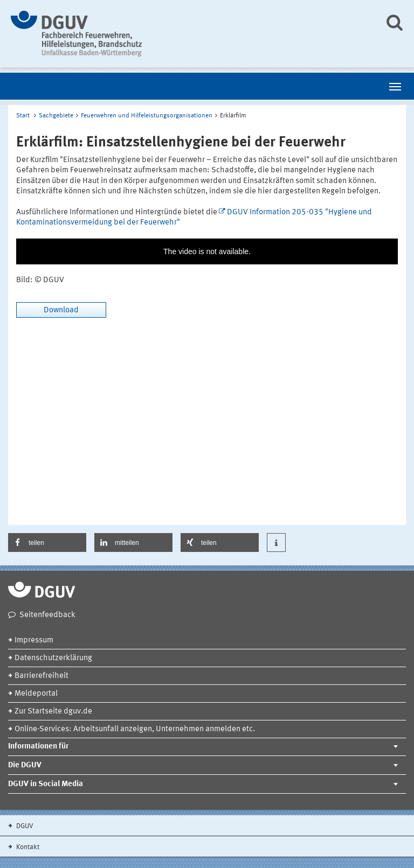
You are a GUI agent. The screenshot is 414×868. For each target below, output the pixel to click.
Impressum (34, 640)
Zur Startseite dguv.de (53, 712)
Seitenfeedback (47, 615)
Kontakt (27, 847)
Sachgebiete (56, 116)
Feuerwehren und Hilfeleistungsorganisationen (147, 116)
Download (61, 310)
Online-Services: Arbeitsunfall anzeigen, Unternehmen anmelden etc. (135, 729)
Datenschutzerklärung (53, 658)
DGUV (24, 826)
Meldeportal (36, 694)
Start (23, 116)
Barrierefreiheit (42, 676)
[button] (47, 542)
